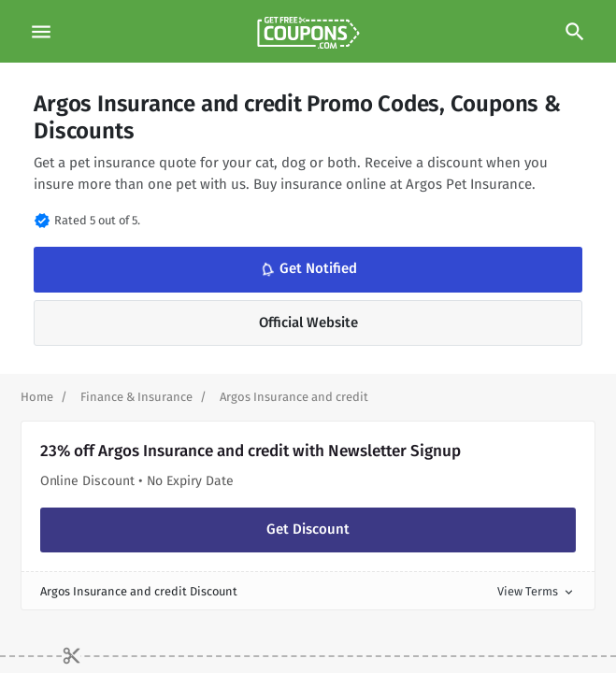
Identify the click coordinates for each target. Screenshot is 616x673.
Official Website (308, 322)
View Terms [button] (537, 591)
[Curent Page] (294, 397)
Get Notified (307, 269)
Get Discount (308, 529)
